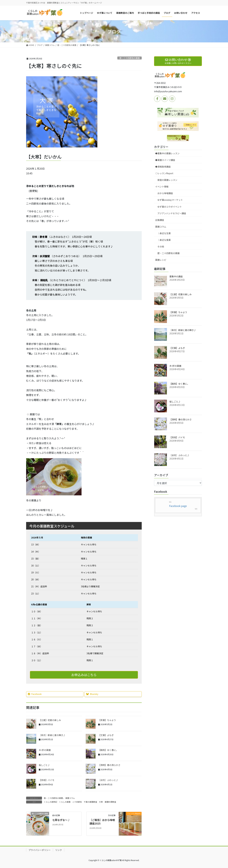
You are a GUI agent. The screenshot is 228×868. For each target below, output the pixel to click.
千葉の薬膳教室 (90, 802)
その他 (161, 247)
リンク (59, 850)
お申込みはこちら (84, 675)
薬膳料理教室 (110, 802)
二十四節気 (77, 802)
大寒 (101, 802)
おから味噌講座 (165, 193)
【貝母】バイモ (47, 780)
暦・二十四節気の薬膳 (130, 58)
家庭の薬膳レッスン (167, 180)
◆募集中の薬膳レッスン (167, 153)
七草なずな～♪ (61, 820)
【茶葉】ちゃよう (107, 720)
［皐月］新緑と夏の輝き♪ (52, 735)
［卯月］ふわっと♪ (108, 780)
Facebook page (178, 506)
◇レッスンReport (164, 173)
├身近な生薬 (164, 233)
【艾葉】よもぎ (106, 735)
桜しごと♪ (44, 765)
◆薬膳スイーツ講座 (165, 160)
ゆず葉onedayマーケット (170, 200)
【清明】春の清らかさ (109, 765)
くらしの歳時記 (51, 802)
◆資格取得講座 (163, 167)
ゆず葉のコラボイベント (170, 207)
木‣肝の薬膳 (45, 750)
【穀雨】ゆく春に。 (108, 750)
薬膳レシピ (161, 260)
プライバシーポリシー (40, 850)
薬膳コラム (70, 798)
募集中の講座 (176, 276)
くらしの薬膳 (65, 802)
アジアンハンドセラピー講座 (172, 213)
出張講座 (160, 220)
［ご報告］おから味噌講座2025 (102, 822)
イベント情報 (162, 187)
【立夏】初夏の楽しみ (50, 720)
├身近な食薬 (164, 240)
